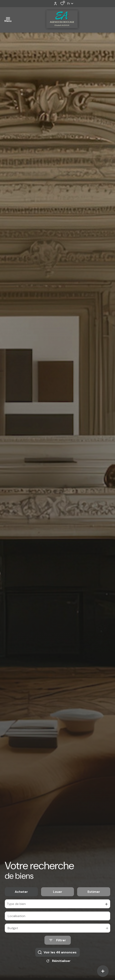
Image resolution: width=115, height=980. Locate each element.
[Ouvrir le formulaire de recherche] (58, 943)
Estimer (94, 894)
